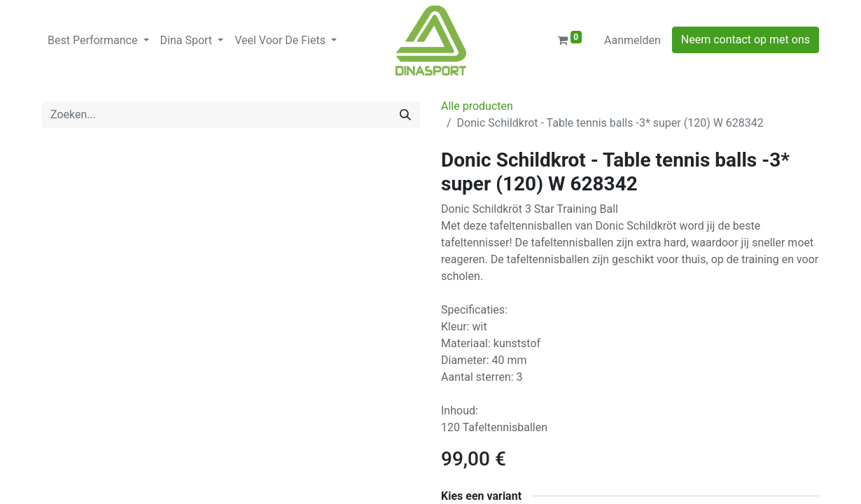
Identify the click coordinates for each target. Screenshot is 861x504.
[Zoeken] (405, 115)
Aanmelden (632, 40)
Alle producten (477, 106)
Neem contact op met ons (745, 40)
